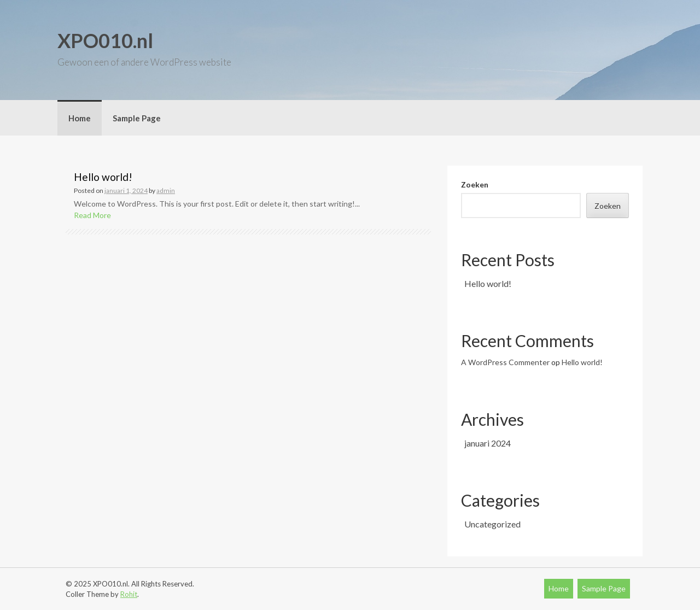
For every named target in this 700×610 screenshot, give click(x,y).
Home (80, 118)
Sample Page (137, 118)
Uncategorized (492, 524)
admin (166, 190)
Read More (92, 215)
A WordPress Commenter (505, 362)
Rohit (129, 594)
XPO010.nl (105, 40)
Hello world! (103, 177)
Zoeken (475, 184)
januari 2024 (488, 443)
